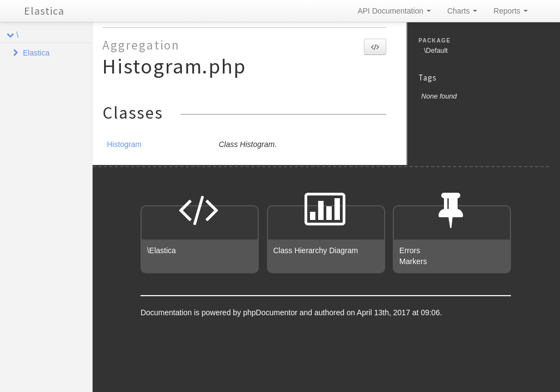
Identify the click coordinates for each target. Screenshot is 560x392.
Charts (462, 11)
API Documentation (394, 11)
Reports (511, 11)
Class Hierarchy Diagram (316, 250)
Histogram (124, 144)
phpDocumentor (271, 313)
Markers (413, 261)
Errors (410, 250)
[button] (375, 47)
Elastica (44, 11)
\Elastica (162, 250)
